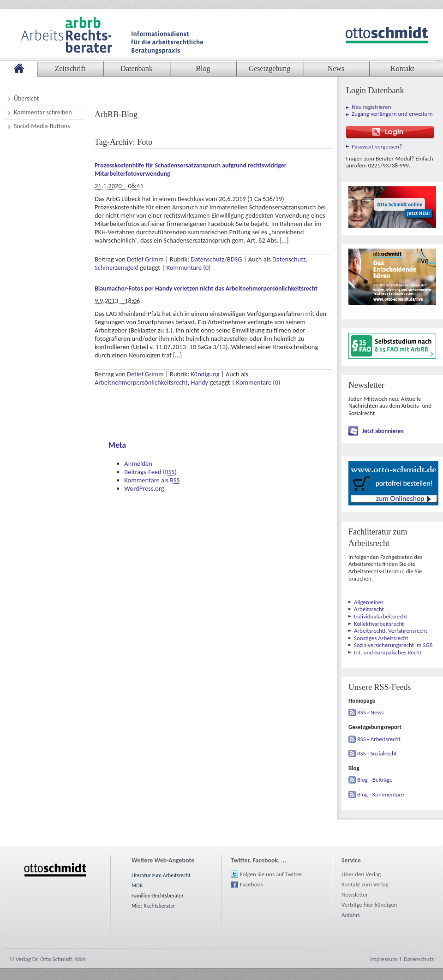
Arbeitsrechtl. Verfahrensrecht (391, 631)
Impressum (384, 959)
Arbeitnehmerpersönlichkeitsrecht (141, 382)
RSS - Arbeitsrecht (379, 739)
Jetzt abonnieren (383, 431)
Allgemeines (369, 602)
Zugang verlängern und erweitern (392, 114)
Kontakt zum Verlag (365, 884)
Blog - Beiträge (375, 780)
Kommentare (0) (188, 267)
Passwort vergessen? (377, 146)
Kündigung (205, 374)
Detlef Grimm (145, 259)
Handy (199, 382)
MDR (137, 885)
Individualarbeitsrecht (381, 616)
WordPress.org (144, 488)
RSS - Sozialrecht (377, 753)
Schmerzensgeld (117, 267)
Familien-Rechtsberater (158, 896)
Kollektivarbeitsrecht (379, 624)
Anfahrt (351, 915)
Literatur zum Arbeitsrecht (161, 875)
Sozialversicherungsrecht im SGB (393, 645)
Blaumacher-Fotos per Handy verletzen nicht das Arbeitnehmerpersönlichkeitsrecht (206, 288)
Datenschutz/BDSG (216, 259)
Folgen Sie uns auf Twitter (271, 874)
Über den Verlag (361, 874)
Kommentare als (152, 480)
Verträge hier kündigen (369, 905)
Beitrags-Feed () (150, 472)
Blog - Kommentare (380, 794)
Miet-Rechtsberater (153, 906)
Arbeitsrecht (369, 609)
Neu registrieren (371, 107)
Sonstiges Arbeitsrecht (381, 638)
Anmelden (138, 463)
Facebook (251, 884)
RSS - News (371, 712)
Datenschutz (289, 259)
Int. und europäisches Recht (388, 652)
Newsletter (355, 894)
